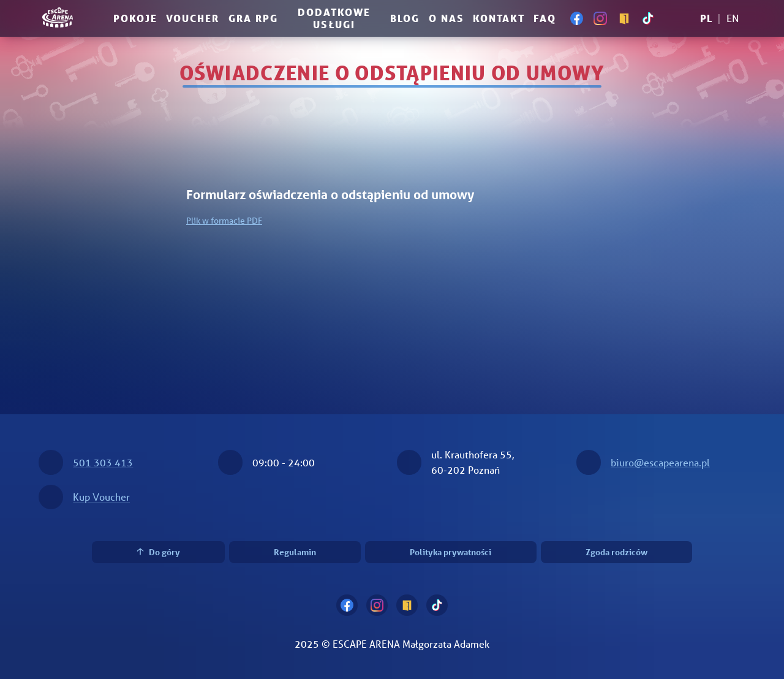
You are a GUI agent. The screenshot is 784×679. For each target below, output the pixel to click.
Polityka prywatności (450, 552)
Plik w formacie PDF (224, 221)
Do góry (158, 552)
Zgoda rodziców (616, 552)
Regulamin (295, 552)
